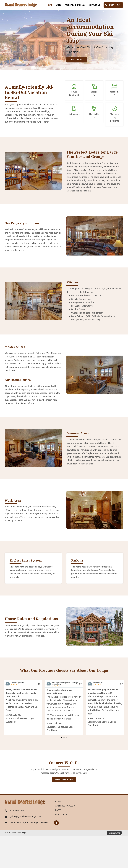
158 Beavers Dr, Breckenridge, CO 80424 (29, 823)
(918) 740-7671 (113, 5)
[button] (77, 60)
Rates (58, 5)
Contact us (94, 5)
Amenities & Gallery (75, 5)
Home (49, 5)
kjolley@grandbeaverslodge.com (25, 816)
